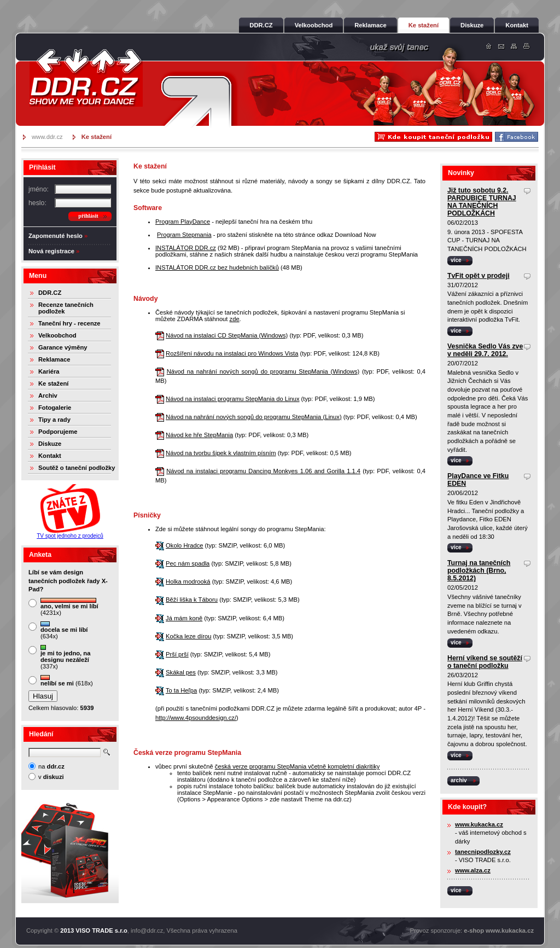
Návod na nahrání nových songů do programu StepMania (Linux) (254, 417)
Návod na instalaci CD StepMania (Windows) (227, 335)
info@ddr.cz (147, 930)
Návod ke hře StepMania (199, 435)
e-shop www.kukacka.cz (499, 930)
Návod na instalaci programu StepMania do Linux (232, 399)
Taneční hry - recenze (69, 323)
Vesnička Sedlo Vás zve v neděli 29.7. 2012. (485, 350)
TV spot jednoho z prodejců (70, 536)
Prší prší (177, 654)
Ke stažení (53, 383)
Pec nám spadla (188, 563)
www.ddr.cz (47, 137)
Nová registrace (51, 251)
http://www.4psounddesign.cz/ (196, 718)
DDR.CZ (50, 293)
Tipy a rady (54, 420)
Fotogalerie (55, 408)
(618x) (67, 681)
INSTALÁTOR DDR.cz (186, 248)
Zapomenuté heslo (56, 236)
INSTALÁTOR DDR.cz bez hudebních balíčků (217, 267)
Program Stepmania (184, 235)
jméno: (39, 189)
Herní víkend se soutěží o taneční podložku (485, 662)
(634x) (64, 630)
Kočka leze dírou (188, 636)
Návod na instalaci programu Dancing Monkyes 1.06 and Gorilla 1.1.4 (263, 471)
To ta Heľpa (181, 690)
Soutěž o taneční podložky (77, 468)
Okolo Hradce (184, 545)
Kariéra (49, 371)
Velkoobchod (57, 335)
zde (235, 319)
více (456, 260)
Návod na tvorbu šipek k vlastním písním (221, 453)
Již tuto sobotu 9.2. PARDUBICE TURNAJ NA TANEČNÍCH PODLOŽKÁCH (482, 202)
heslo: (37, 203)
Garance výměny (63, 347)
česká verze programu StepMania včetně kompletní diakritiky (297, 766)
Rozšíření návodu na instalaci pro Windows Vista (232, 353)
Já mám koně (184, 618)
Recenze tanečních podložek (66, 308)
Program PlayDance (183, 222)
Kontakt (50, 456)
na (51, 766)
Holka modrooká (188, 581)
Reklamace (54, 359)
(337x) (65, 657)
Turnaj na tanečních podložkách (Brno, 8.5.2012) (479, 571)
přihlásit (88, 216)
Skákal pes (181, 672)
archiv (459, 780)
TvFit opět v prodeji (479, 276)
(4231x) (69, 607)
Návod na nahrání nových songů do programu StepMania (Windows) (263, 371)
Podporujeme (58, 432)
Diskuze (50, 444)
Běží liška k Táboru (192, 600)
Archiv (48, 396)
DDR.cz (86, 78)
